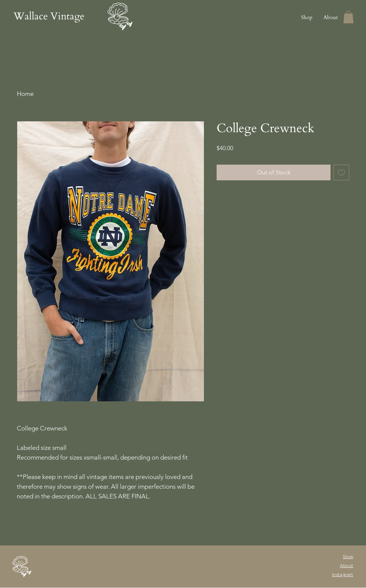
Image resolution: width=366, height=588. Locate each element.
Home (25, 94)
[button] (348, 17)
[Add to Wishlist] (341, 172)
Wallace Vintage (49, 16)
